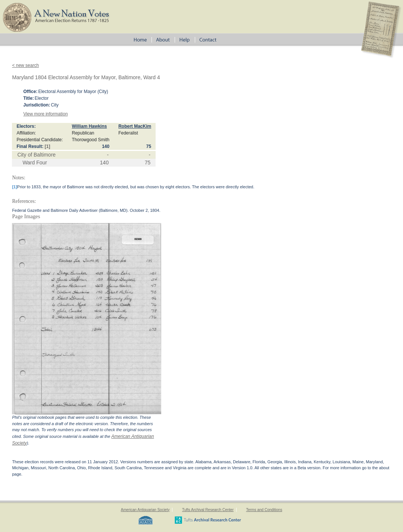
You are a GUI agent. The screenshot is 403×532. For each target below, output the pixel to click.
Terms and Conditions (264, 510)
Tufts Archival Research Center (208, 510)
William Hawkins (89, 126)
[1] (48, 146)
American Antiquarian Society (145, 510)
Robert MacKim (135, 126)
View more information (45, 114)
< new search (25, 65)
